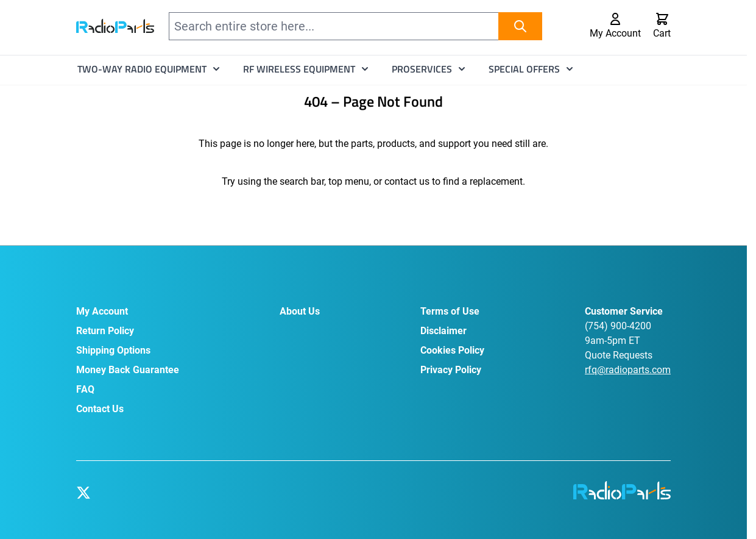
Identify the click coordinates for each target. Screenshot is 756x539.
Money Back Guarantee (128, 370)
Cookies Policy (452, 350)
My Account (102, 311)
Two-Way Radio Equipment (142, 69)
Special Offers (524, 69)
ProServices (422, 69)
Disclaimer (443, 331)
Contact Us (100, 409)
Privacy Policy (451, 370)
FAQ (85, 389)
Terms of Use (450, 311)
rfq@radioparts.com (628, 370)
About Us (300, 311)
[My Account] (615, 26)
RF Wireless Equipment (299, 69)
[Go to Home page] (115, 26)
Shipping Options (113, 350)
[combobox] (355, 26)
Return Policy (105, 331)
